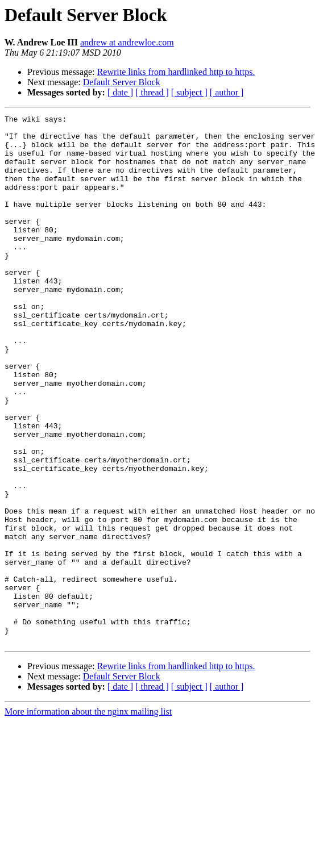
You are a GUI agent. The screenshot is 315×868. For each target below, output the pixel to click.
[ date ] (120, 92)
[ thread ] (152, 92)
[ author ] (227, 92)
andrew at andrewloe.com (127, 42)
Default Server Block (122, 82)
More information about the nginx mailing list (88, 817)
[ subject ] (189, 92)
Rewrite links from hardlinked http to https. (176, 72)
